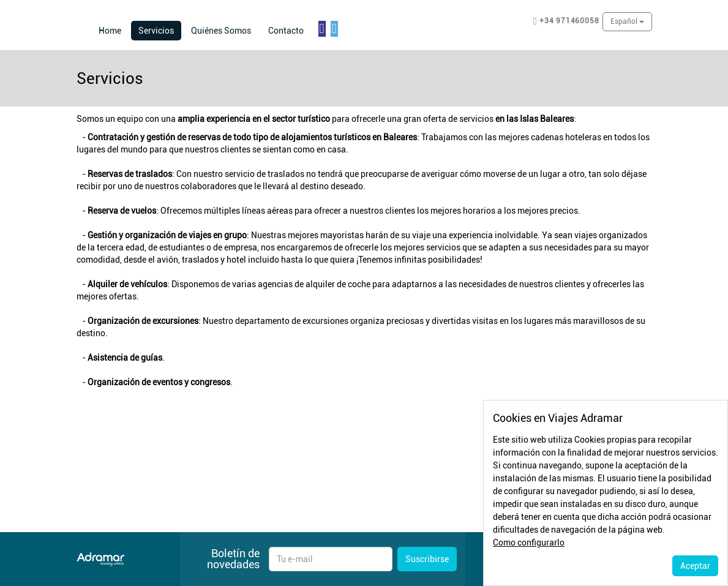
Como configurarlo (529, 543)
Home (110, 31)
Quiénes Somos (221, 31)
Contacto (286, 31)
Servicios (160, 30)
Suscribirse (427, 559)
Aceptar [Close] (695, 566)
